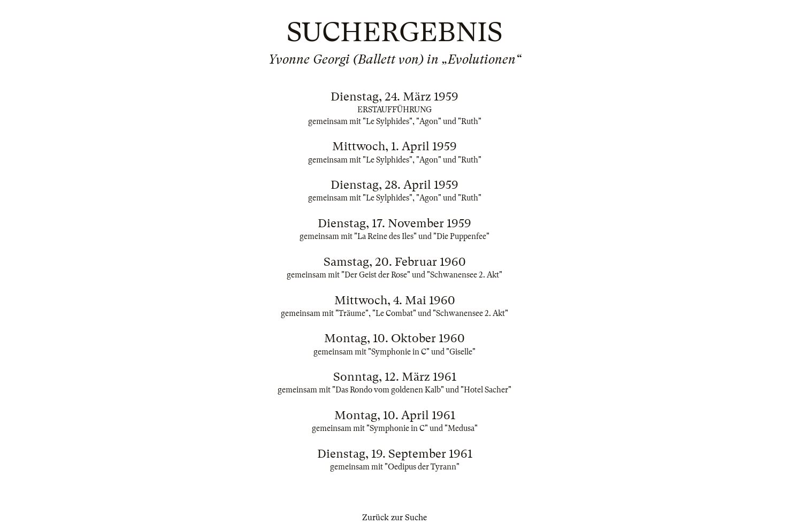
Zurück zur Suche (394, 518)
